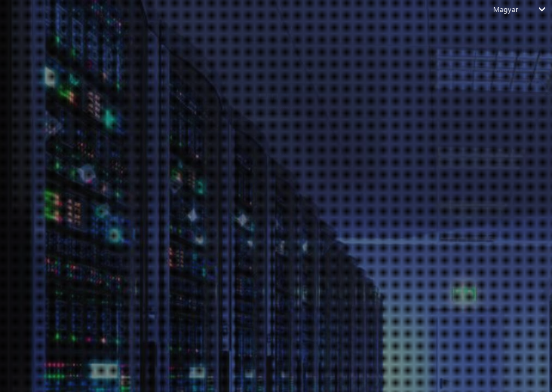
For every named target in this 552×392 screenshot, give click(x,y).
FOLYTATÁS (268, 132)
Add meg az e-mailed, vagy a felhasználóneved (249, 81)
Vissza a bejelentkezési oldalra (268, 166)
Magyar (506, 9)
